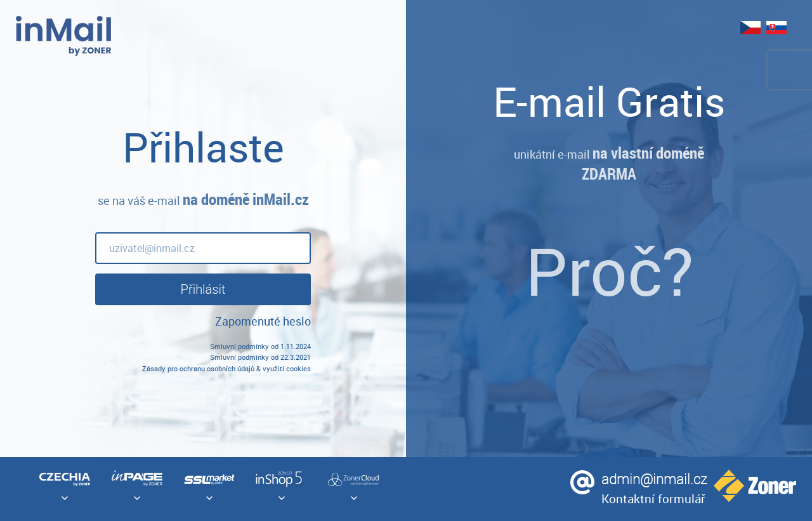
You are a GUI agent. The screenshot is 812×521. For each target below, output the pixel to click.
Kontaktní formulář (653, 498)
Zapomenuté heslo (263, 321)
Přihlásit (203, 289)
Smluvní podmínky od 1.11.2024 (260, 346)
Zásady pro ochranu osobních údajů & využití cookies (226, 368)
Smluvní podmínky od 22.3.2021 (260, 357)
